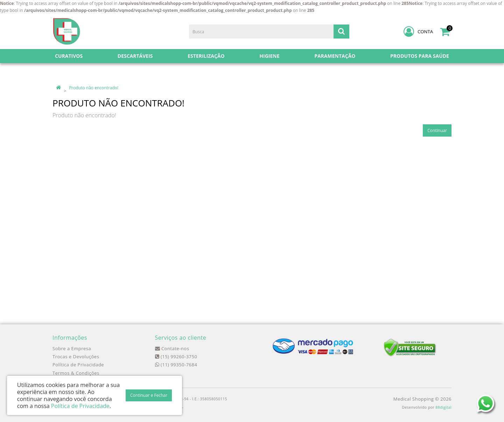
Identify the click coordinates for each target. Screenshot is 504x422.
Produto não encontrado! (94, 88)
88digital (443, 407)
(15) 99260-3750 (176, 357)
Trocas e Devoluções (76, 357)
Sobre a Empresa (72, 348)
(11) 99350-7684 (176, 365)
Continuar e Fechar (149, 395)
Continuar (437, 130)
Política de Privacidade (78, 365)
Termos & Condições (76, 373)
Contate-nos (172, 348)
